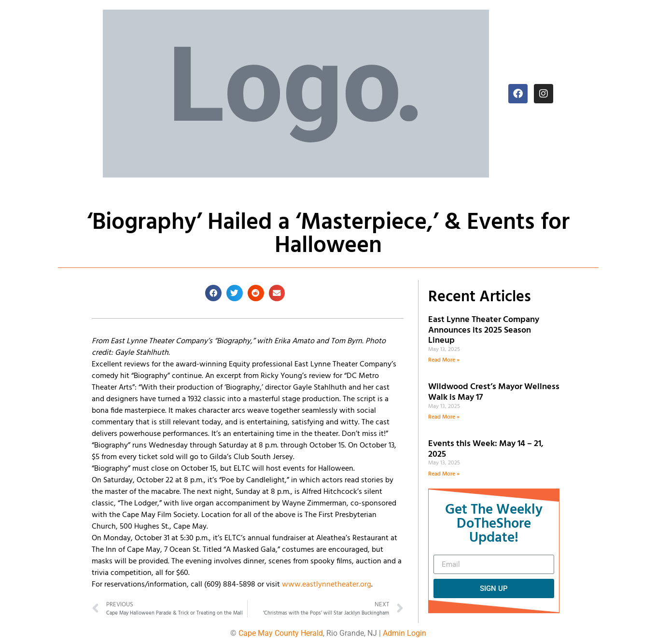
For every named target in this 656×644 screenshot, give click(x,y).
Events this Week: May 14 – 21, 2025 (486, 449)
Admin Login (405, 633)
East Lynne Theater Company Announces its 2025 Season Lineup (484, 330)
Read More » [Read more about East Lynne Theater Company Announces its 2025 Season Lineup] (444, 360)
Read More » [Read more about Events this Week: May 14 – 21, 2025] (444, 474)
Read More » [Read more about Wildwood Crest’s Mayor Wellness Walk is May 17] (444, 417)
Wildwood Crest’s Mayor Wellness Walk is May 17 (494, 392)
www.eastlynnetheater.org (327, 585)
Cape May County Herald (281, 633)
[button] (213, 293)
